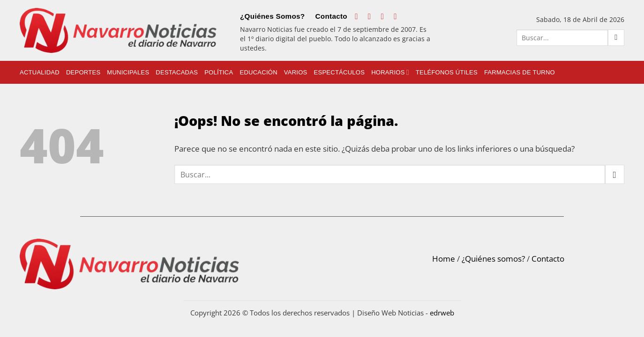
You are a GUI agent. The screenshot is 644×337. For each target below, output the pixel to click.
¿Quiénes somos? (493, 259)
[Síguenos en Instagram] (372, 16)
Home (444, 259)
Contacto (331, 16)
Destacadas (177, 72)
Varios (296, 72)
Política (219, 72)
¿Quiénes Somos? (272, 16)
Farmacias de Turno (520, 72)
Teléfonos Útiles (447, 72)
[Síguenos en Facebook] (359, 16)
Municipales (128, 72)
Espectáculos (340, 72)
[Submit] (616, 38)
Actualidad (40, 72)
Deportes (83, 72)
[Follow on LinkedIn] (398, 16)
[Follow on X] (385, 16)
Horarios (390, 72)
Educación (258, 72)
